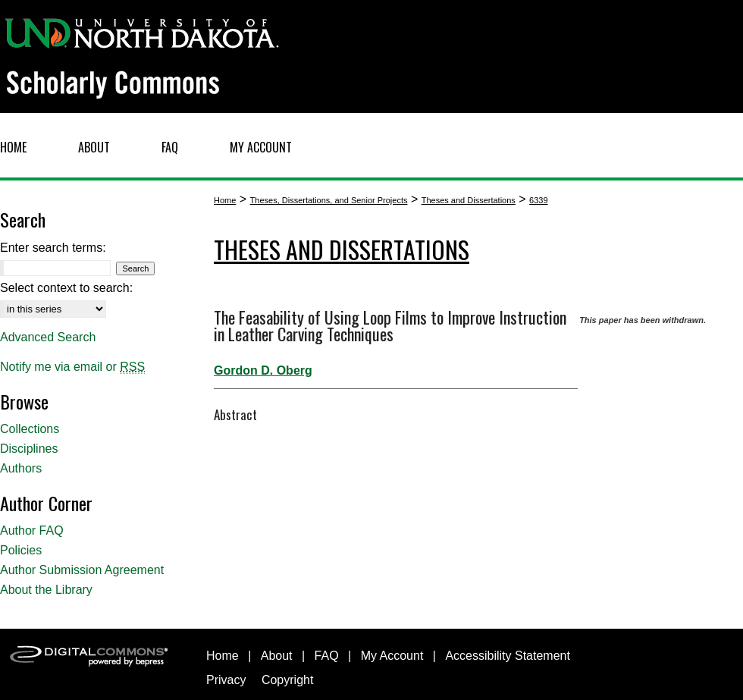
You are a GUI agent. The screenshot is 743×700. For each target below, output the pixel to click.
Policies (21, 550)
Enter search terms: (53, 248)
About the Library (46, 590)
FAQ (327, 656)
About (277, 656)
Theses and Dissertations (469, 200)
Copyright (287, 680)
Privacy (226, 680)
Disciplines (29, 449)
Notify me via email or (72, 367)
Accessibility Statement (508, 656)
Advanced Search (48, 337)
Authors (21, 468)
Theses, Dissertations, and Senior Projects (329, 200)
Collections (30, 429)
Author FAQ (32, 530)
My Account (392, 656)
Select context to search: (66, 288)
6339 (538, 200)
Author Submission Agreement (82, 570)
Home (225, 200)
